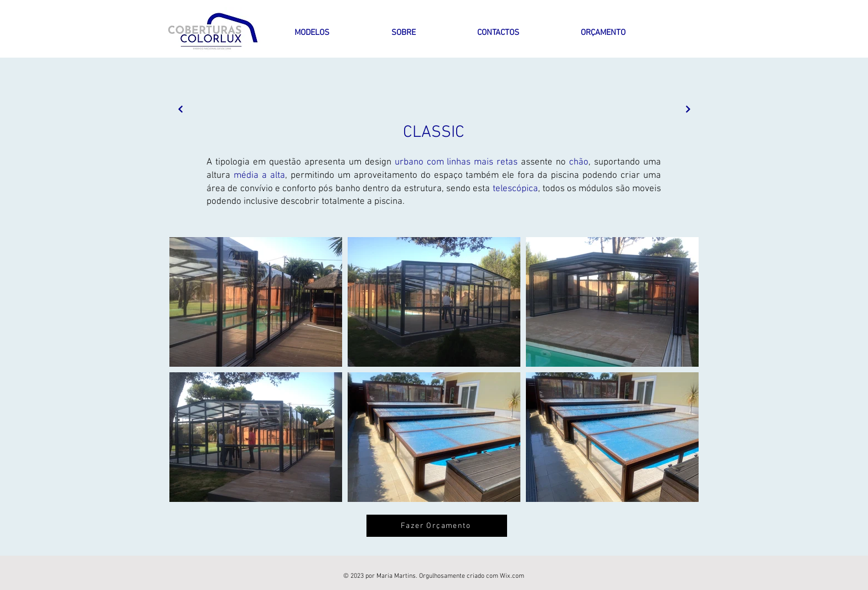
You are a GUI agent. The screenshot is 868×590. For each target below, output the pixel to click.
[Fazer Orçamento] (437, 526)
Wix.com (512, 576)
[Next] (180, 109)
